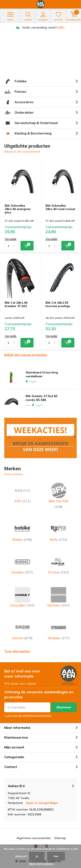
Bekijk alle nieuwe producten (26, 355)
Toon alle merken (17, 651)
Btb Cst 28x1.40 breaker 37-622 (16, 304)
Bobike (22, 531)
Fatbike (15, 81)
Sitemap (60, 838)
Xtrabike (59, 630)
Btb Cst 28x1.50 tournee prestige (58, 304)
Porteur (59, 564)
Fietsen (15, 92)
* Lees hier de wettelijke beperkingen (28, 715)
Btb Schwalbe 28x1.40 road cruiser (60, 207)
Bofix (59, 531)
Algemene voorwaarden (34, 838)
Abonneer (64, 707)
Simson (22, 630)
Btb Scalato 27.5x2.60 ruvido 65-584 (41, 398)
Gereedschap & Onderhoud (31, 123)
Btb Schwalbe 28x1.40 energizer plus (18, 209)
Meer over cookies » (42, 864)
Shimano (59, 597)
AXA (22, 493)
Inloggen (43, 16)
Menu (10, 16)
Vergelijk (11, 239)
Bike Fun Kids (59, 496)
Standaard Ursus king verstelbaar (42, 374)
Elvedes (22, 564)
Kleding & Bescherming (28, 133)
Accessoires (19, 102)
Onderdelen (19, 113)
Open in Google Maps (42, 803)
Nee (56, 856)
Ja (37, 856)
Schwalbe (22, 597)
